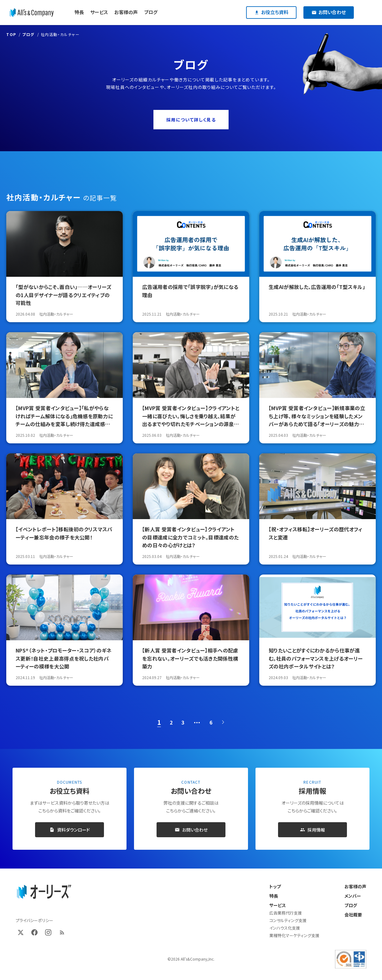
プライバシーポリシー (34, 920)
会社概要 (353, 915)
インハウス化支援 (285, 928)
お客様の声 (355, 886)
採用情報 (312, 830)
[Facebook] (34, 932)
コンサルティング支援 (288, 920)
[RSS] (62, 932)
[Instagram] (48, 932)
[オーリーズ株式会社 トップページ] (44, 892)
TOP (11, 34)
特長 (274, 896)
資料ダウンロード (70, 830)
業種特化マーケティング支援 (294, 935)
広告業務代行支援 (286, 913)
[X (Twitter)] (21, 932)
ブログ (28, 34)
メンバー (353, 896)
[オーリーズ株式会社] (31, 13)
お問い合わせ (191, 830)
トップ (275, 886)
